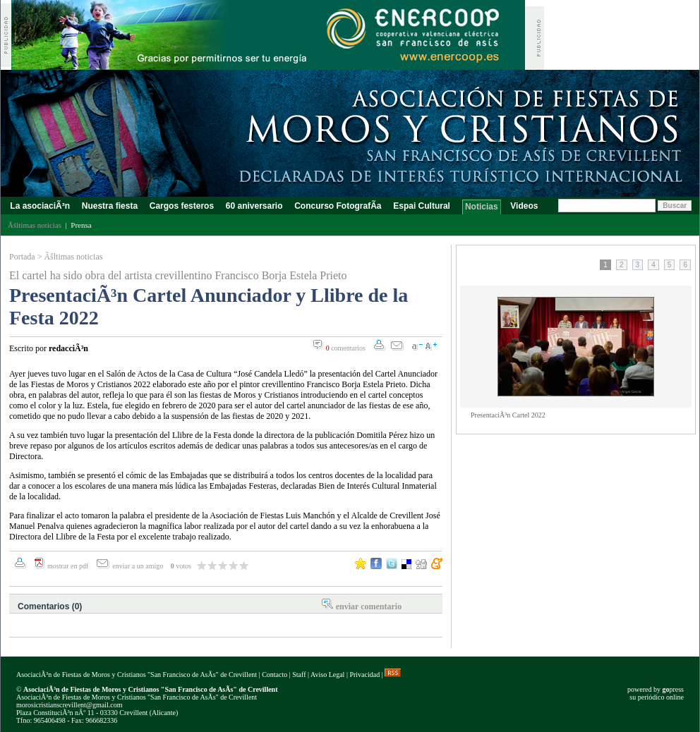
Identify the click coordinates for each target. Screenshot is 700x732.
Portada (22, 257)
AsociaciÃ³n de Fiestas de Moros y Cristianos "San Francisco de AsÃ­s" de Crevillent (137, 675)
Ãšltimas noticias (73, 257)
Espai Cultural (423, 206)
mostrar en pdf (68, 566)
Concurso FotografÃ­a (338, 206)
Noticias (482, 207)
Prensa (81, 225)
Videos (524, 206)
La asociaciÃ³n (40, 206)
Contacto (274, 675)
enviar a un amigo (138, 566)
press (673, 689)
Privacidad (364, 675)
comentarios (346, 348)
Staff (299, 675)
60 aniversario (254, 206)
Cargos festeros (181, 206)
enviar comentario (369, 606)
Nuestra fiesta (109, 206)
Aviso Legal (327, 675)
